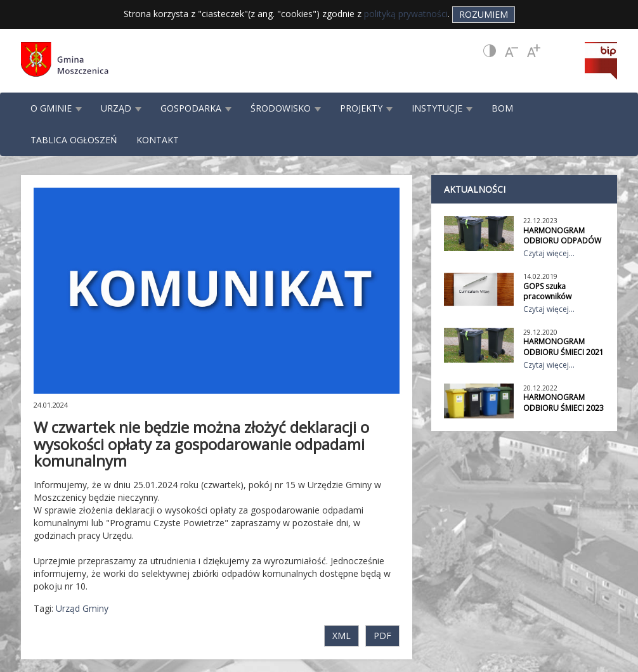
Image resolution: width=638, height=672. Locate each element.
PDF (382, 636)
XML (342, 636)
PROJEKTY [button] (366, 108)
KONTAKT (158, 140)
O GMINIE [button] (56, 108)
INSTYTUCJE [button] (442, 108)
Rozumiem (484, 14)
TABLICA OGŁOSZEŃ (74, 140)
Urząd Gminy (82, 608)
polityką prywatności (406, 14)
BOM (502, 108)
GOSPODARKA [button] (196, 108)
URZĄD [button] (121, 108)
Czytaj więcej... (549, 253)
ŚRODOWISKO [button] (286, 108)
